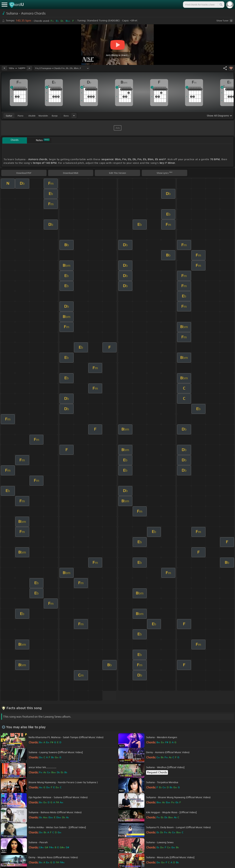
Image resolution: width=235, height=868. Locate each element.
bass (66, 116)
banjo (55, 116)
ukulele (32, 116)
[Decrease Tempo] (4, 68)
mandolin (43, 116)
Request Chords (157, 772)
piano (20, 116)
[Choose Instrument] (74, 116)
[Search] (221, 5)
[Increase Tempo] (29, 68)
